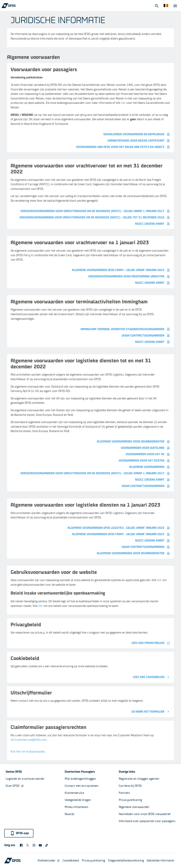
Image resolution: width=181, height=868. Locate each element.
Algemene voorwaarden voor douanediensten (134, 442)
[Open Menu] (175, 6)
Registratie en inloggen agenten (139, 779)
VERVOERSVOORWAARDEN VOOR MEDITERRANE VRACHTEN (129, 277)
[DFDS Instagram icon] (34, 845)
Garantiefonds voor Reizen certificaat (139, 141)
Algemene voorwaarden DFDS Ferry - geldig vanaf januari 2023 (121, 270)
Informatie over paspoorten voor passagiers (147, 821)
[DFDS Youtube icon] (40, 845)
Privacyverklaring (130, 800)
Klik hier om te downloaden (28, 752)
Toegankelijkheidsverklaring (126, 860)
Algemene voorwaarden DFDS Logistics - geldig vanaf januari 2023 (119, 528)
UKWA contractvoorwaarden (146, 486)
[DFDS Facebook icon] (21, 845)
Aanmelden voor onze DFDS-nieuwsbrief (145, 814)
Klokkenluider (49, 860)
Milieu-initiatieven (76, 807)
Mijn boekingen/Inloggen (80, 779)
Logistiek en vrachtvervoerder (25, 779)
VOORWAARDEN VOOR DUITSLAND (146, 448)
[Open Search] (157, 6)
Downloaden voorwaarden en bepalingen (137, 134)
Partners (124, 793)
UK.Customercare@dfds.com (29, 740)
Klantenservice (75, 793)
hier (123, 103)
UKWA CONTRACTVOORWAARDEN (146, 335)
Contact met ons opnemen (82, 786)
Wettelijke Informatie (160, 860)
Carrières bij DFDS (130, 786)
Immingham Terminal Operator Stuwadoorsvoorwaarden (125, 329)
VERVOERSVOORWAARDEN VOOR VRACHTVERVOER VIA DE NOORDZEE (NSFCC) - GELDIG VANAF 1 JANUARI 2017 (95, 211)
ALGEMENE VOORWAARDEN (150, 467)
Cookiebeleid (71, 860)
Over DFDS (15, 786)
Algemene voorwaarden (134, 807)
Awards (70, 814)
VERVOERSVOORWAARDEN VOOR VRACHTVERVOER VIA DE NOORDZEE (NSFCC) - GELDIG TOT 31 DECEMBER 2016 (95, 217)
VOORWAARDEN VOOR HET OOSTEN (144, 461)
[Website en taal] (166, 6)
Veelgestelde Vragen (78, 800)
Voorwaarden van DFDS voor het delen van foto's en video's (123, 147)
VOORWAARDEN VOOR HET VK (148, 454)
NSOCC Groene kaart (153, 224)
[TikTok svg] (47, 845)
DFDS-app (20, 833)
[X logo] (28, 845)
